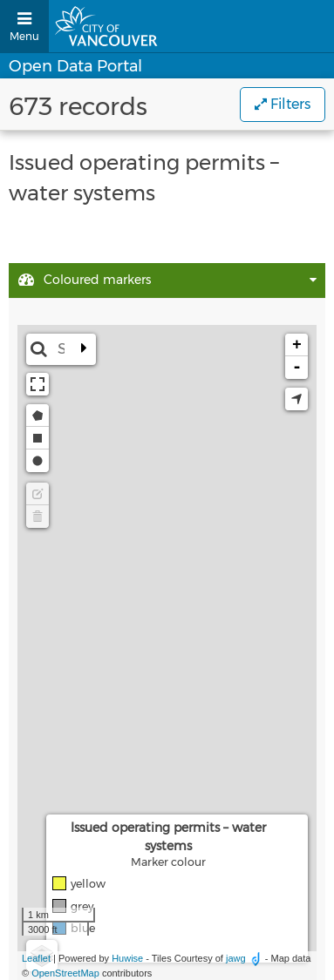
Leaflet (36, 958)
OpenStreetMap (65, 973)
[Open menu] (24, 26)
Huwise (127, 958)
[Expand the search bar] (84, 349)
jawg (236, 958)
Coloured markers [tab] (84, 280)
